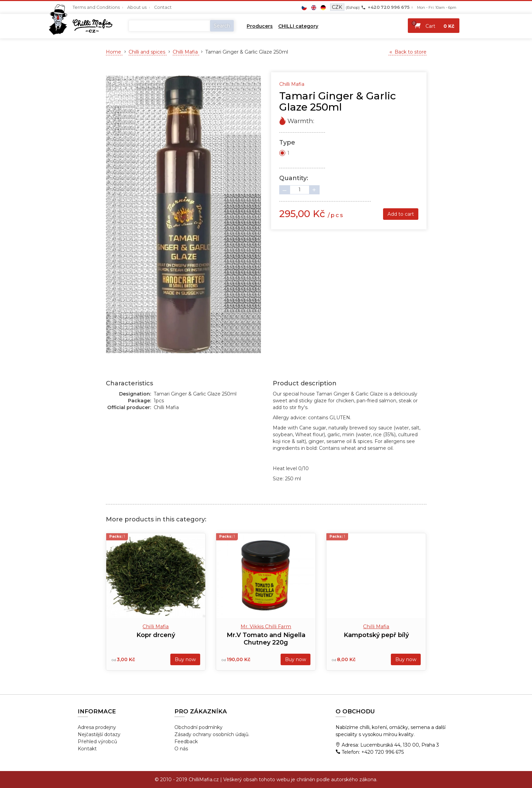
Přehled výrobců (97, 742)
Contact (163, 7)
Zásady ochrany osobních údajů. (212, 734)
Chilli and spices (148, 52)
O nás (181, 749)
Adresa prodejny (97, 727)
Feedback (186, 742)
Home (114, 52)
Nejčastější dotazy (99, 734)
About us (137, 7)
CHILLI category (298, 26)
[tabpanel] (184, 214)
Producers (260, 26)
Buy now (185, 659)
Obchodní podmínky (198, 727)
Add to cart (401, 214)
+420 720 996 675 (389, 7)
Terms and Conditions (96, 7)
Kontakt (87, 749)
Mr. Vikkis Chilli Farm (266, 627)
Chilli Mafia (186, 52)
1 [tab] (183, 358)
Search (222, 26)
